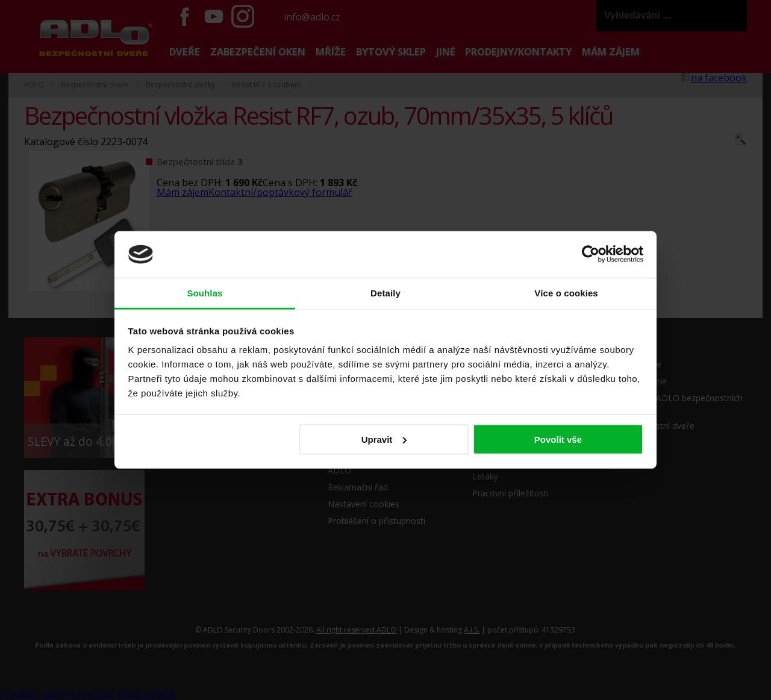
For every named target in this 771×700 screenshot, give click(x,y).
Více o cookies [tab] (566, 293)
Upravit (384, 439)
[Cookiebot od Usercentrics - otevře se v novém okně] (591, 254)
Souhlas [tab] (204, 293)
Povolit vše (558, 439)
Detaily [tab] (385, 293)
